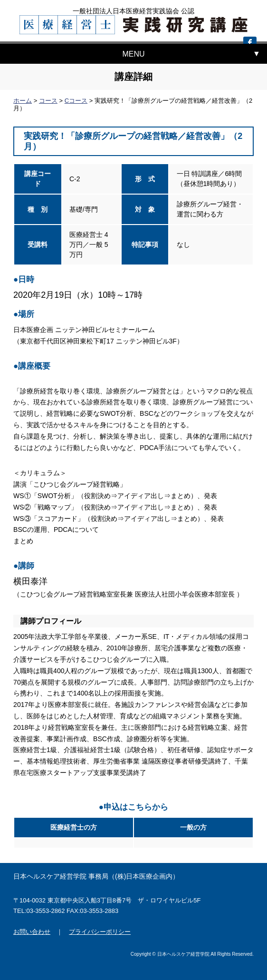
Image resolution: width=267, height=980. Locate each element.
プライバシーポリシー (100, 932)
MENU (133, 54)
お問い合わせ (32, 932)
